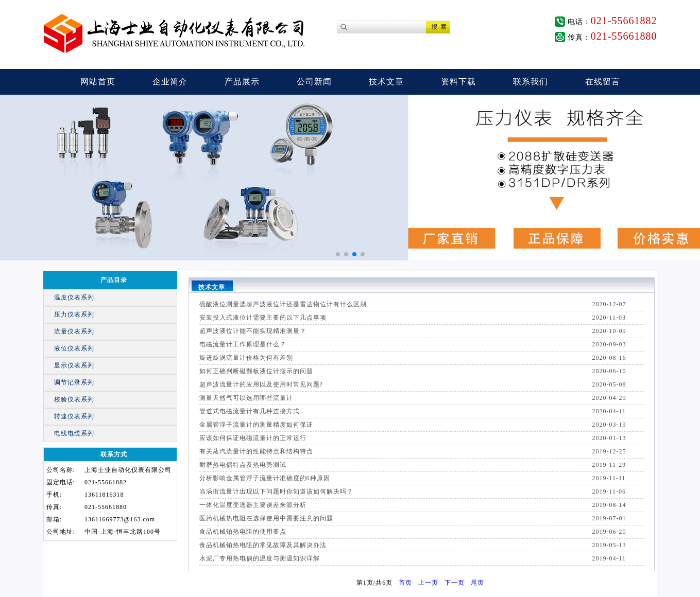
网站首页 (98, 82)
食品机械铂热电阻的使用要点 (243, 532)
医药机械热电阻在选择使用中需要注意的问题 (266, 518)
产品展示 (242, 82)
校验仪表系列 (74, 399)
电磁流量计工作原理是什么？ (243, 344)
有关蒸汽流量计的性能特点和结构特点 (256, 451)
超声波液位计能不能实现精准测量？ (253, 331)
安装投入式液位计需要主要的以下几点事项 (263, 318)
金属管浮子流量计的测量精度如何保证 (256, 425)
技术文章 (386, 82)
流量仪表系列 (74, 331)
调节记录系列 (74, 382)
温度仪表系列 (74, 297)
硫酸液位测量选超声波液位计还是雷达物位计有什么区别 (283, 304)
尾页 (477, 583)
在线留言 (603, 82)
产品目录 (114, 280)
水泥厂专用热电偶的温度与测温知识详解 (260, 558)
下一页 (455, 583)
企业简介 (170, 82)
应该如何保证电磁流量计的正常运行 (253, 438)
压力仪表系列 (74, 314)
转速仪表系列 (74, 416)
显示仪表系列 (74, 365)
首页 (405, 583)
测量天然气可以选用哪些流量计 (246, 398)
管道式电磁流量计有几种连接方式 (250, 411)
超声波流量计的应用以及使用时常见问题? (261, 384)
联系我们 (531, 82)
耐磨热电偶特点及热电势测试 (243, 465)
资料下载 (458, 82)
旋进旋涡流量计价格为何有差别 (246, 358)
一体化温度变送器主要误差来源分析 (253, 505)
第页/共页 (374, 583)
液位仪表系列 (74, 348)
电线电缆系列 (74, 433)
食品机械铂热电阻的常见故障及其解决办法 (263, 545)
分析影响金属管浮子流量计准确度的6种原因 (265, 478)
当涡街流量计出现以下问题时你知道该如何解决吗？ (276, 491)
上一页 (428, 583)
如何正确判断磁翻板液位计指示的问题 (256, 371)
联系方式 (114, 454)
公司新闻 (314, 82)
